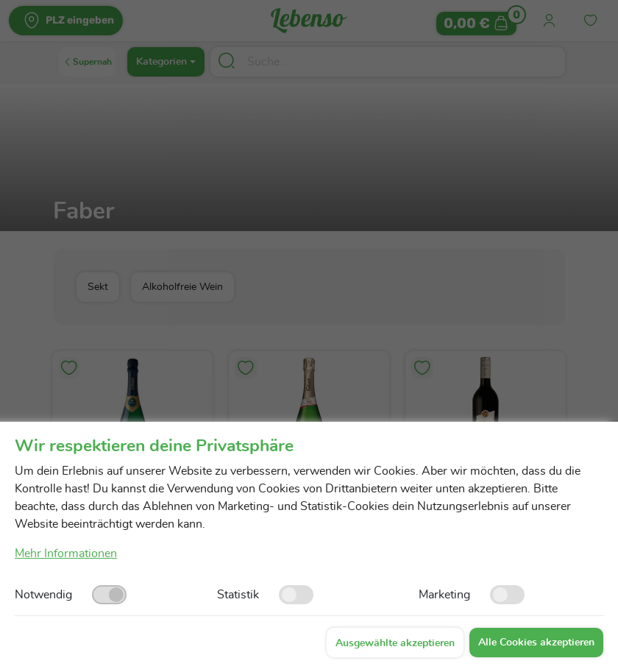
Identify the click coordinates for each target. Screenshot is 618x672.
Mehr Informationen (66, 553)
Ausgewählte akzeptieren (395, 643)
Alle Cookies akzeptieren (536, 643)
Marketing (444, 595)
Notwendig (43, 595)
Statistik (238, 595)
